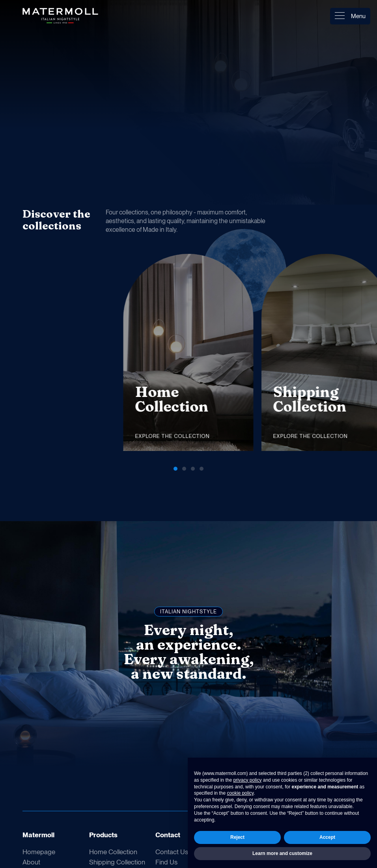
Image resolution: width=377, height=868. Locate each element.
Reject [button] (237, 837)
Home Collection (113, 852)
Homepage (39, 852)
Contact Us (172, 852)
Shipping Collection (117, 862)
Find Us (166, 862)
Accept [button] (327, 837)
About (31, 862)
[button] (317, 216)
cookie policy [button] (240, 793)
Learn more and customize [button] (282, 853)
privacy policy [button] (247, 780)
